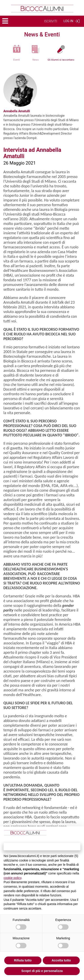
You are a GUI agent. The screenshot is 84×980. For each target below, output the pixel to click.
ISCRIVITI (51, 21)
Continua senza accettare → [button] (42, 846)
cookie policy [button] (12, 878)
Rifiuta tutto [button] (23, 960)
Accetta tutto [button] (61, 960)
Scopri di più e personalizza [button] (42, 971)
